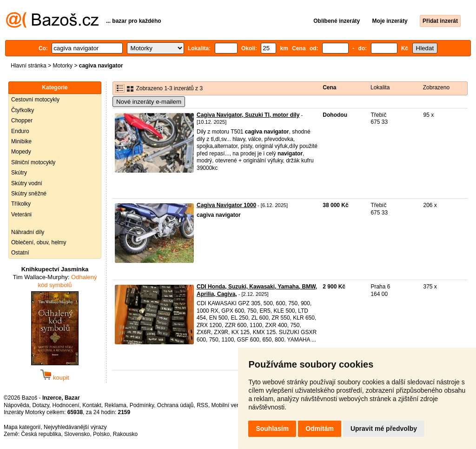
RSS (202, 405)
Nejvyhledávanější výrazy (75, 427)
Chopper (22, 121)
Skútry (19, 173)
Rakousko (125, 434)
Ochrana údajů (175, 405)
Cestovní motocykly (35, 100)
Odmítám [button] (320, 429)
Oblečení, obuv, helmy (39, 242)
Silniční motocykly (33, 162)
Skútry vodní (27, 183)
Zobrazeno (436, 87)
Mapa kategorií (22, 427)
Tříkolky (21, 204)
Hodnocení (66, 405)
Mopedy (21, 152)
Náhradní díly (28, 232)
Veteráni (21, 214)
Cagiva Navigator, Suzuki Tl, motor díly (248, 115)
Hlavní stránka (29, 66)
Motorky (63, 66)
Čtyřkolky (23, 110)
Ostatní (20, 253)
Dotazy (40, 405)
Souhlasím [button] (272, 429)
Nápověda (17, 405)
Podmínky (142, 405)
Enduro (20, 131)
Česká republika (41, 434)
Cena (329, 87)
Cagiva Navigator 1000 (226, 205)
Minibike (21, 141)
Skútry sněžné (29, 194)
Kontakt (92, 405)
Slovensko (77, 434)
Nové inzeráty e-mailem (149, 102)
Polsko (101, 434)
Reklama (116, 405)
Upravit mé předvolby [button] (384, 429)
